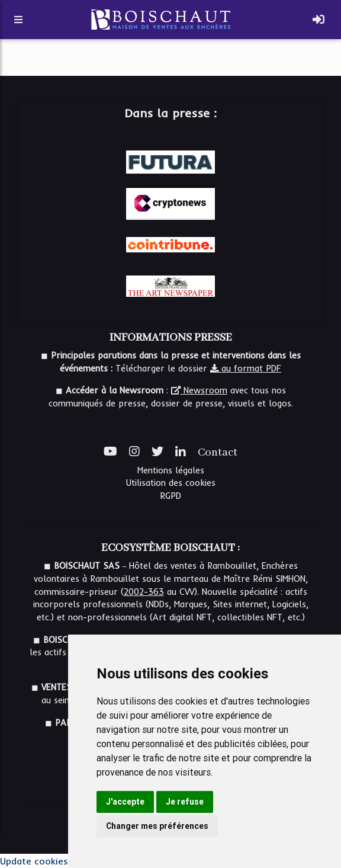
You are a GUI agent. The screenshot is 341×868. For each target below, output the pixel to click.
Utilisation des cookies (171, 483)
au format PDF (246, 369)
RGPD (170, 496)
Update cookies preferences (62, 861)
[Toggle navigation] (319, 20)
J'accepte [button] (125, 802)
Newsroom (199, 390)
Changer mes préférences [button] (157, 826)
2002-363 (144, 592)
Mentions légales (171, 470)
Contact (218, 453)
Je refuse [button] (185, 802)
